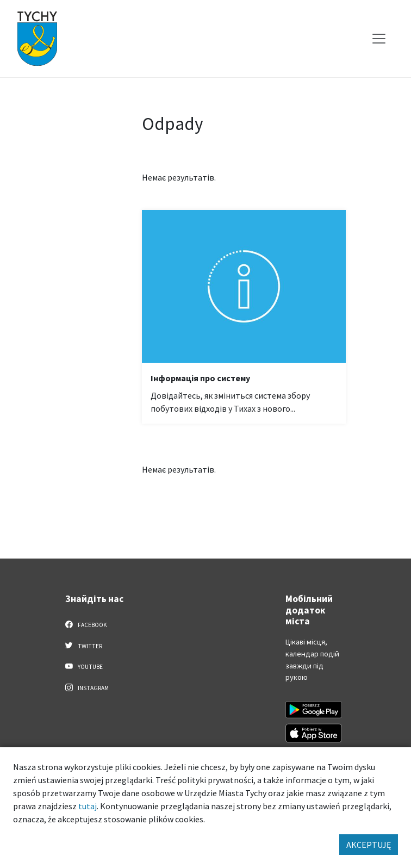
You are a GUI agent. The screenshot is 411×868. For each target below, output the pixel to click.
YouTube (84, 666)
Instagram (87, 687)
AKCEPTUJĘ (369, 845)
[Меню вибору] (379, 39)
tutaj (88, 806)
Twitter (84, 646)
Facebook (86, 624)
